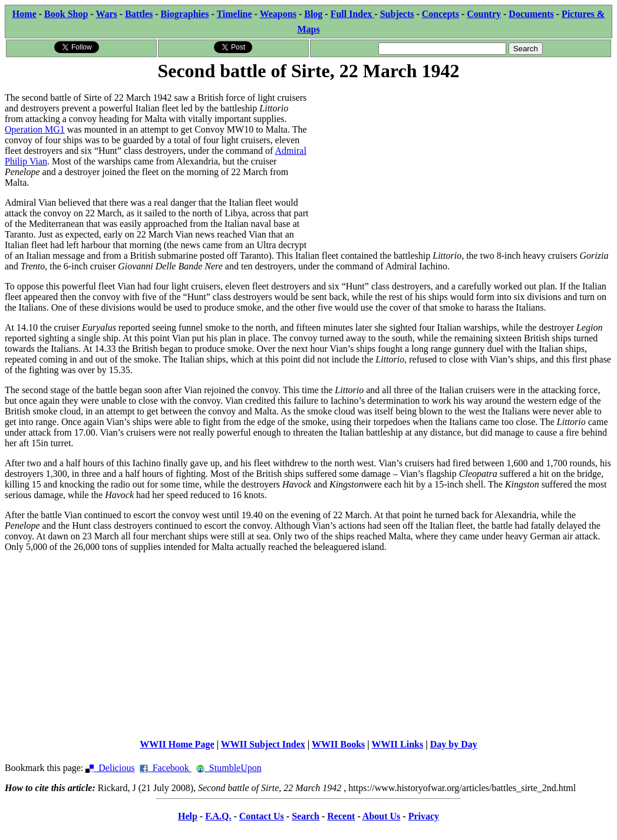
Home (24, 14)
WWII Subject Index (263, 744)
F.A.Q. (218, 816)
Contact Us (262, 816)
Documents (531, 14)
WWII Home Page (177, 744)
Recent (341, 816)
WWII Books (338, 744)
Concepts (441, 14)
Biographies (185, 14)
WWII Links (398, 744)
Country (484, 14)
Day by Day (454, 744)
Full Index (353, 14)
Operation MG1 (35, 129)
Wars (106, 14)
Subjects (397, 14)
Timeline (234, 14)
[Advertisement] (461, 166)
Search (306, 816)
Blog (313, 14)
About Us (381, 816)
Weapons (278, 14)
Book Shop (66, 14)
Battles (139, 14)
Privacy (424, 816)
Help (188, 816)
